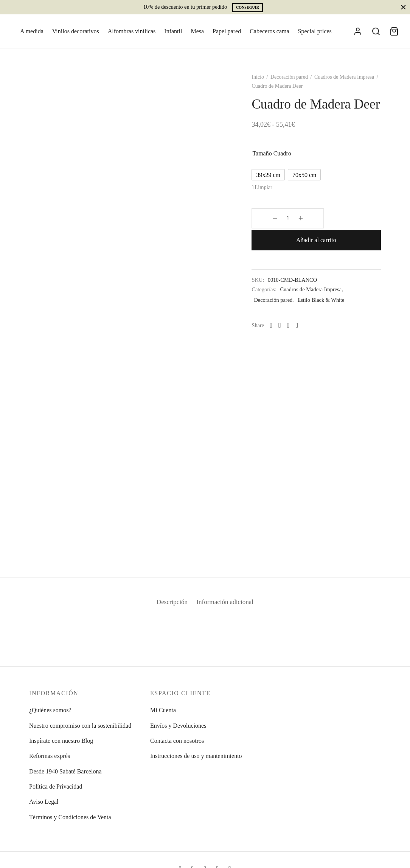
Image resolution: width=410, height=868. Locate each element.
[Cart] (394, 31)
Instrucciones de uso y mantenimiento (196, 756)
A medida (32, 31)
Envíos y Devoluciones (178, 726)
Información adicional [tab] (228, 606)
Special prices (315, 31)
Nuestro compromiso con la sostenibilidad (80, 726)
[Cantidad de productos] (278, 239)
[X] (294, 324)
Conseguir (248, 7)
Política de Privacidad (56, 786)
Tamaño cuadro (278, 173)
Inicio (264, 81)
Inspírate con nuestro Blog (61, 741)
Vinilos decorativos (76, 31)
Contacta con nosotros (177, 741)
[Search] (376, 31)
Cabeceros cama (269, 31)
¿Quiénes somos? (50, 710)
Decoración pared (296, 81)
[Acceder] (358, 31)
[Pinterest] (303, 324)
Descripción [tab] (169, 606)
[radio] (275, 195)
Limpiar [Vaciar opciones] (270, 207)
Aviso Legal (44, 802)
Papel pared (227, 31)
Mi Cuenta (163, 710)
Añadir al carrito (341, 238)
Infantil (173, 31)
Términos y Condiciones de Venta (70, 817)
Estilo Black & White (327, 298)
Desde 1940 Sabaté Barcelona (65, 771)
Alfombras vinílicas (132, 31)
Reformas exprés (50, 756)
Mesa (197, 31)
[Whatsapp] (277, 324)
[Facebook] (286, 324)
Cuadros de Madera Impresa (351, 81)
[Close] (403, 7)
